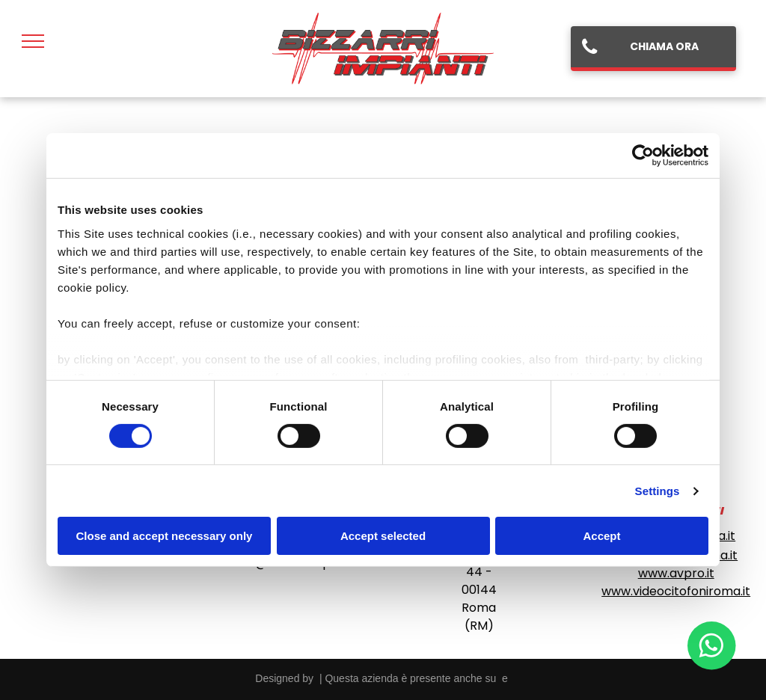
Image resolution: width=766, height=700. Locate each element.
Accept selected (383, 536)
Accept (601, 536)
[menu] (33, 41)
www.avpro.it (676, 573)
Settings (658, 491)
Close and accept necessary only (165, 536)
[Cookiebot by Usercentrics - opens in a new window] (643, 156)
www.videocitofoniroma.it (676, 591)
